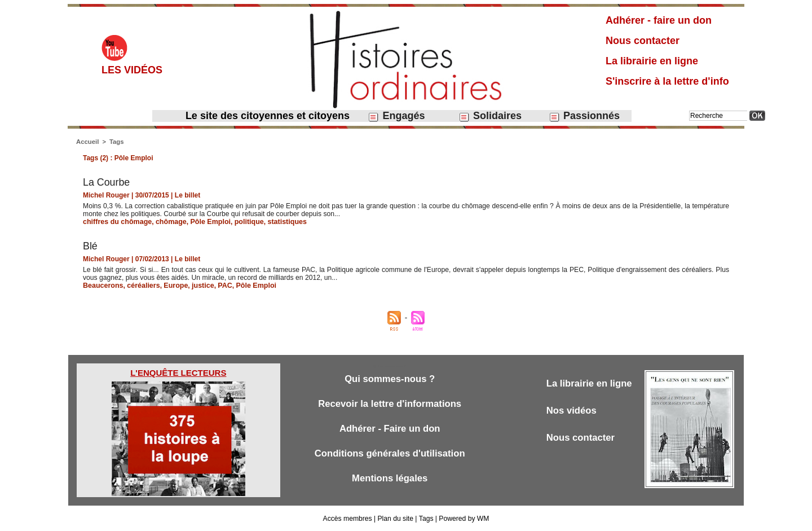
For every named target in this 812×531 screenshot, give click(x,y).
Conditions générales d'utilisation (390, 453)
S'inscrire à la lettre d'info (667, 81)
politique (243, 222)
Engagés (396, 116)
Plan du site (396, 519)
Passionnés (584, 116)
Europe (172, 286)
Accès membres (348, 519)
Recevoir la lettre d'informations (390, 404)
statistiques (279, 222)
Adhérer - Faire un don (390, 429)
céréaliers (141, 286)
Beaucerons (102, 286)
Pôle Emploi (206, 222)
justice (198, 286)
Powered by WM (464, 519)
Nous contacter (643, 41)
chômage (168, 222)
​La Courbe (107, 182)
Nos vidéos (572, 411)
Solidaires (490, 116)
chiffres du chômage (116, 222)
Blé (90, 246)
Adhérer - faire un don (659, 20)
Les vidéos (132, 70)
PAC (220, 286)
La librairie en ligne (652, 61)
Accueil (87, 142)
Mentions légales (390, 478)
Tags (116, 142)
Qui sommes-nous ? (389, 379)
